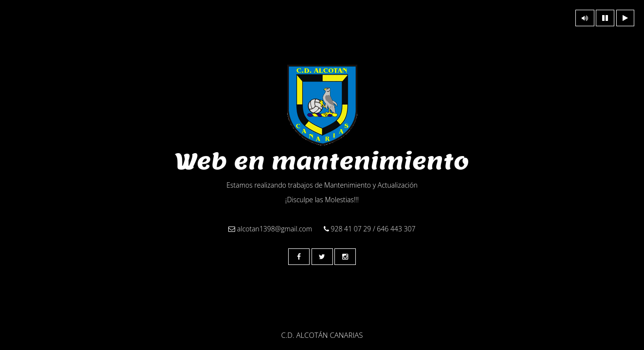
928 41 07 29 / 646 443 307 (370, 229)
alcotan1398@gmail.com (270, 229)
